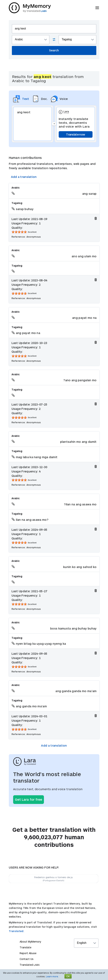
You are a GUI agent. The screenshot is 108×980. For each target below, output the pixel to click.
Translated (30, 965)
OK (68, 976)
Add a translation (24, 177)
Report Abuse (28, 953)
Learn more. (52, 976)
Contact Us (27, 959)
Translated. (17, 931)
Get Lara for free (29, 799)
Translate (25, 947)
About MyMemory (30, 942)
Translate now (76, 134)
